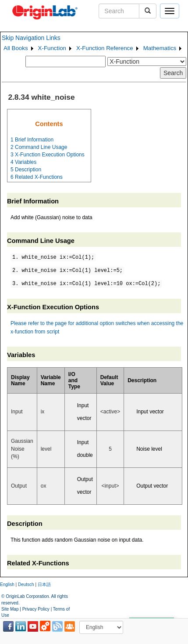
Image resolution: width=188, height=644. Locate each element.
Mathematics (160, 48)
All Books (16, 48)
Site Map (10, 609)
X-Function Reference (105, 48)
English (7, 584)
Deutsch (26, 584)
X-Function (52, 48)
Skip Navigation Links (31, 38)
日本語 (44, 584)
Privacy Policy (36, 609)
